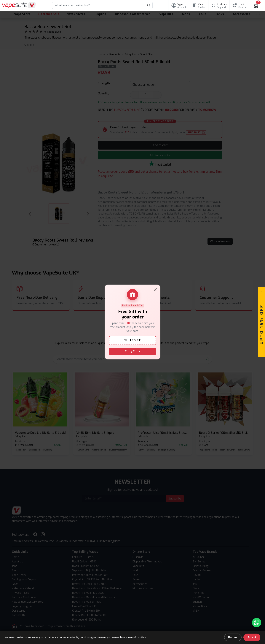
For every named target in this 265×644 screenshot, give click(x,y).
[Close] (155, 290)
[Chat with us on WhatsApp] (257, 623)
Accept (252, 637)
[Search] (99, 5)
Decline (233, 637)
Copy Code (132, 351)
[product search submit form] (149, 5)
